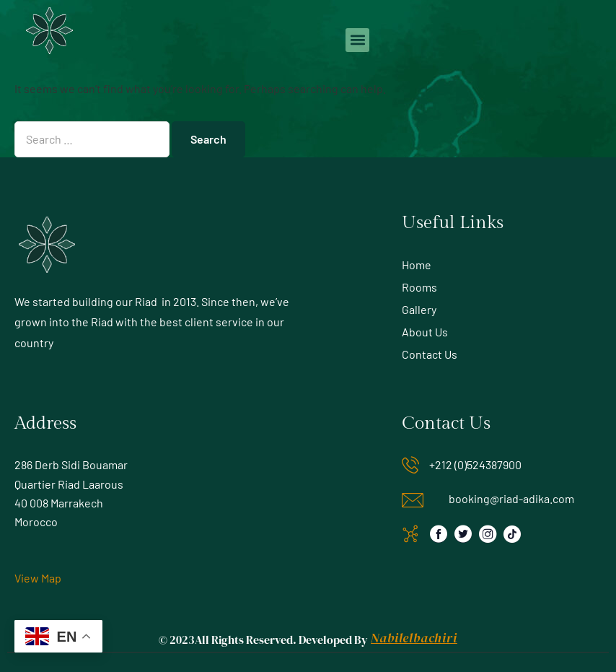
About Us (425, 332)
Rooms (419, 287)
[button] (357, 40)
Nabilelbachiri (414, 638)
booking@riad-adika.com (511, 498)
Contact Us (430, 354)
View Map (38, 578)
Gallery (419, 309)
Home (417, 265)
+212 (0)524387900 (475, 464)
